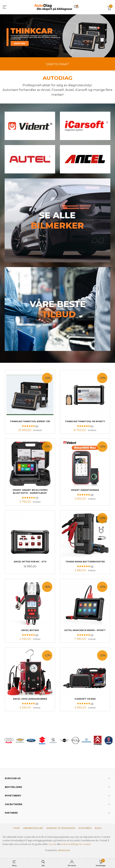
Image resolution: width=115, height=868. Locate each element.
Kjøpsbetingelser (33, 832)
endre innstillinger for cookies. (76, 848)
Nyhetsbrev (85, 832)
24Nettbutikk (64, 854)
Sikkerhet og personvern (61, 832)
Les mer (52, 848)
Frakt (17, 832)
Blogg (98, 832)
